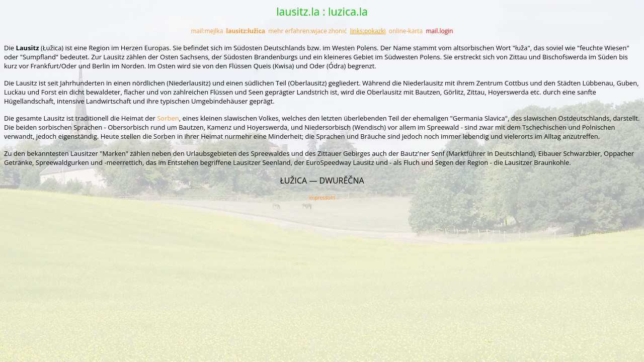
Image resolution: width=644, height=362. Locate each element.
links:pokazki (368, 31)
